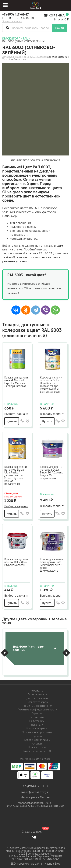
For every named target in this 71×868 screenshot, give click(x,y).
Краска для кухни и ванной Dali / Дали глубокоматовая (16, 562)
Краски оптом (37, 747)
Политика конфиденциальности (37, 710)
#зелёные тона (17, 60)
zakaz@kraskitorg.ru (35, 792)
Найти (59, 28)
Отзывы (37, 744)
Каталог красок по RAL (37, 751)
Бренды (37, 736)
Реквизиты (37, 691)
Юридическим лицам (37, 740)
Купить (12, 421)
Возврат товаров (37, 702)
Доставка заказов (37, 698)
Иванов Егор (52, 864)
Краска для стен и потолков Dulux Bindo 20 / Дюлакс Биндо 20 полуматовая (51, 473)
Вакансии (37, 725)
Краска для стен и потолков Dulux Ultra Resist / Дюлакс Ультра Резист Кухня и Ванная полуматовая (16, 475)
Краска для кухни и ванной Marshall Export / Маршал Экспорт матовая (16, 382)
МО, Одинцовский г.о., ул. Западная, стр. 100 (35, 806)
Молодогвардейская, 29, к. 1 (36, 803)
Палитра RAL (37, 721)
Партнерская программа (37, 732)
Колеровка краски (37, 729)
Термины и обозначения (37, 706)
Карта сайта (37, 717)
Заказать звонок (12, 21)
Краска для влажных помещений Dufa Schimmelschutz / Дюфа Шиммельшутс (52, 565)
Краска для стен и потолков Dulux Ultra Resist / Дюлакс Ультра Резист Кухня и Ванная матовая (51, 385)
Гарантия (37, 713)
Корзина (56, 15)
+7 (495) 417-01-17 (16, 14)
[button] (5, 653)
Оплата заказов (37, 694)
